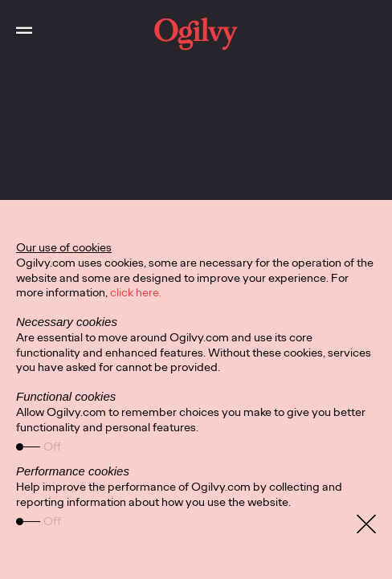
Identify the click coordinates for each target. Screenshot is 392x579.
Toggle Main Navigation (16, 16)
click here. (136, 292)
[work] (196, 34)
